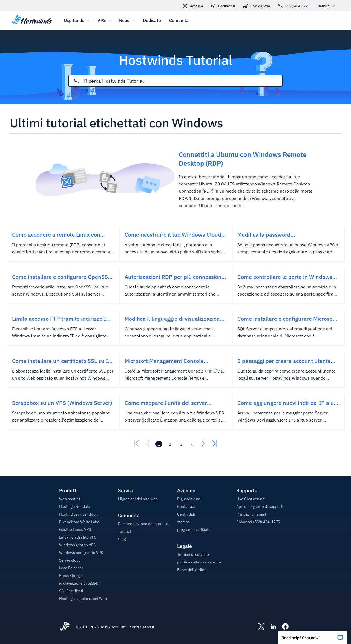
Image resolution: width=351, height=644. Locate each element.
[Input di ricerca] (183, 81)
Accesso (193, 6)
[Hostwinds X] (258, 627)
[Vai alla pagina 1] (159, 444)
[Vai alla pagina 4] (192, 444)
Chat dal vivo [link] (257, 6)
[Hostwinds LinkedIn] (271, 627)
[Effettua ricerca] (76, 81)
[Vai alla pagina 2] (170, 444)
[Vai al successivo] (203, 445)
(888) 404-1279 (294, 6)
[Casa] (32, 20)
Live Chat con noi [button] (251, 499)
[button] (313, 636)
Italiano (327, 6)
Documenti (223, 6)
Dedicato (152, 20)
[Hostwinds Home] (65, 627)
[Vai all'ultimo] (214, 445)
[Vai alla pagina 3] (181, 444)
